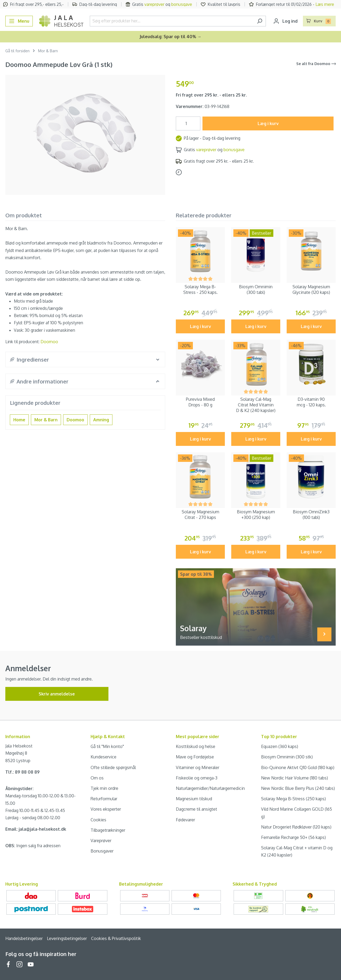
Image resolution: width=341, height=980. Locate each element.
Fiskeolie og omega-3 (197, 778)
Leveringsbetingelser (67, 938)
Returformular (104, 799)
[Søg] (260, 21)
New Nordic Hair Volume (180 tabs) (295, 778)
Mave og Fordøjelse (195, 757)
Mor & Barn (46, 420)
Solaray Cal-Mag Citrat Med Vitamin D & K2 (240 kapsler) (256, 405)
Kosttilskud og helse (196, 746)
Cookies (98, 820)
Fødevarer (185, 820)
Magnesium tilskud (194, 799)
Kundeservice (103, 757)
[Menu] (19, 21)
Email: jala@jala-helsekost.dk (36, 829)
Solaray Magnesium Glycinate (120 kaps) (311, 289)
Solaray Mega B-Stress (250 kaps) (293, 799)
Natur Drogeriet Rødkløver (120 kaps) (296, 827)
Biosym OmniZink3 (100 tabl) (311, 515)
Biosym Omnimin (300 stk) (287, 757)
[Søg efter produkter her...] (172, 21)
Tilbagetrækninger (108, 830)
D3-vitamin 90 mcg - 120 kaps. (311, 402)
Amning (101, 420)
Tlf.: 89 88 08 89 (23, 772)
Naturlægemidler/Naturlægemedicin (210, 788)
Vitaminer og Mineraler (198, 767)
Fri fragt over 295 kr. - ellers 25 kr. (211, 95)
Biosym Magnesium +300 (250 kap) (256, 515)
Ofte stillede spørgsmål (113, 767)
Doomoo (49, 342)
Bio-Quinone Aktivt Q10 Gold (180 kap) (298, 767)
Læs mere (325, 4)
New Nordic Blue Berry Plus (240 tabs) (298, 788)
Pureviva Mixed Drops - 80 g (200, 402)
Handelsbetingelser (24, 938)
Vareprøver (101, 841)
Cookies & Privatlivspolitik (116, 938)
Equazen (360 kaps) (280, 746)
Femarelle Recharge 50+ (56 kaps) (293, 837)
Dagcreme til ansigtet (196, 809)
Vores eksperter (106, 809)
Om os (97, 778)
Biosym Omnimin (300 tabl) (256, 289)
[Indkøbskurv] (319, 21)
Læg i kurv (268, 123)
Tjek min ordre (104, 788)
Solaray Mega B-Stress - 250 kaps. (200, 289)
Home (19, 420)
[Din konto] (285, 21)
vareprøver (154, 4)
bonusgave (182, 4)
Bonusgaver (102, 851)
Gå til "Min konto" (107, 746)
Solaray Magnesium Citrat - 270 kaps (200, 515)
